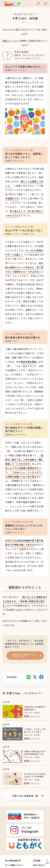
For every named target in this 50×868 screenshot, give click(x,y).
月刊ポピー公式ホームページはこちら (24, 656)
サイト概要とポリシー (15, 865)
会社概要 (37, 861)
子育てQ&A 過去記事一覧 (25, 796)
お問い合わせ (39, 865)
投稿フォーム (9, 41)
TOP (47, 863)
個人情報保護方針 (13, 861)
